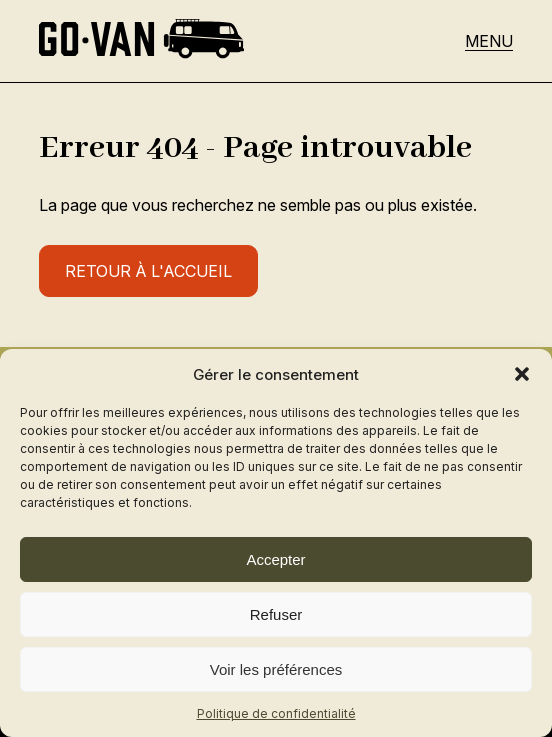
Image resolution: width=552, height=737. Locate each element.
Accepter (275, 559)
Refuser (276, 614)
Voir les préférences (276, 669)
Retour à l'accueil (148, 271)
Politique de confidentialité (276, 713)
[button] (522, 374)
